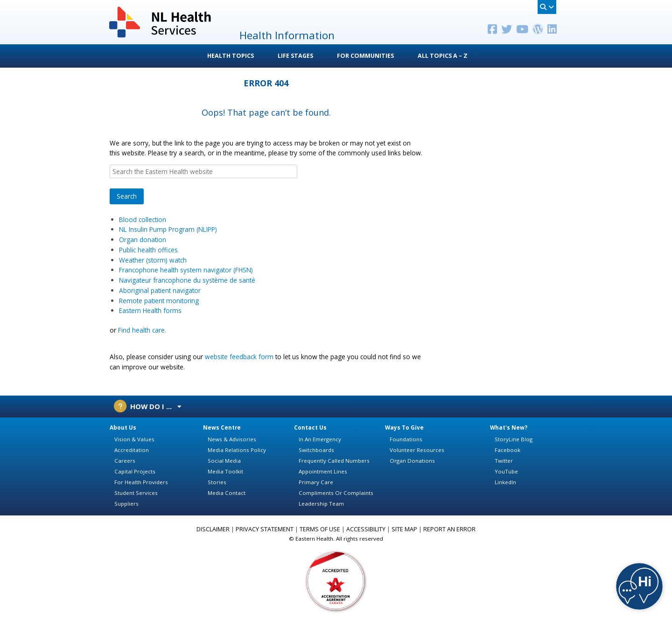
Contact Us (310, 428)
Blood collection (143, 219)
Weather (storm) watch (153, 260)
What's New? (509, 428)
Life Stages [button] (295, 56)
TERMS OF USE (320, 529)
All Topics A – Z (443, 56)
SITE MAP (404, 529)
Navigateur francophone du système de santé (188, 280)
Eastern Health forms (150, 310)
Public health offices (149, 250)
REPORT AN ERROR (449, 529)
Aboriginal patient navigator (160, 290)
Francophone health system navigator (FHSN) (186, 270)
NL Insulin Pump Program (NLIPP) (168, 229)
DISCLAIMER (213, 529)
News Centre (222, 428)
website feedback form (239, 357)
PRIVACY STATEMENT (265, 529)
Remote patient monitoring (159, 301)
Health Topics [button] (231, 56)
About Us (123, 428)
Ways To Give (404, 428)
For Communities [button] (365, 56)
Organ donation (143, 240)
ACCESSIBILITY (366, 529)
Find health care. (142, 330)
